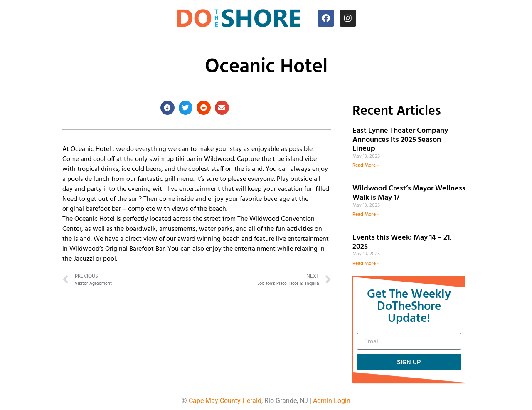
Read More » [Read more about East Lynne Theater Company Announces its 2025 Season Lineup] (366, 165)
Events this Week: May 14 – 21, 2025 (402, 242)
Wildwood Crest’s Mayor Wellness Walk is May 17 (409, 193)
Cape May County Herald (225, 401)
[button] (167, 108)
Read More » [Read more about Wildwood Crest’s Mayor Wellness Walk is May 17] (366, 215)
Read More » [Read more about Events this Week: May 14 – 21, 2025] (366, 264)
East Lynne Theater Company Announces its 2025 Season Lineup (400, 140)
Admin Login (332, 401)
